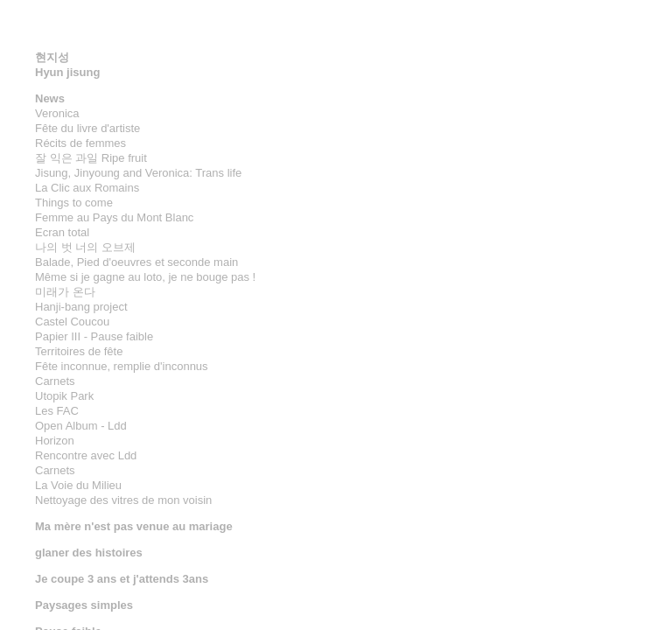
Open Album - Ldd (81, 426)
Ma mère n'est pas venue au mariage (134, 526)
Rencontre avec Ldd (86, 455)
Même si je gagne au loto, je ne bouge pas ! (145, 277)
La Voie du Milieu (78, 485)
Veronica (57, 113)
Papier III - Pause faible (94, 336)
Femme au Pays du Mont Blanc (114, 217)
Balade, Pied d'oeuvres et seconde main (136, 262)
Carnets (55, 381)
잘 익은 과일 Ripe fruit (91, 158)
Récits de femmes (80, 143)
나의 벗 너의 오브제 (85, 247)
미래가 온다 (65, 292)
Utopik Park (64, 396)
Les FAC (57, 411)
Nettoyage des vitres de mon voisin (123, 500)
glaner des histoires (89, 553)
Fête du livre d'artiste (87, 128)
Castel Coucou (72, 322)
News (50, 98)
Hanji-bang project (81, 307)
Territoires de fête (79, 351)
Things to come (74, 203)
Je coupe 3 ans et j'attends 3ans (122, 579)
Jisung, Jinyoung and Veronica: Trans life (138, 173)
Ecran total (62, 232)
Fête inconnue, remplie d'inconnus (122, 366)
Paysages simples (84, 605)
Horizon (55, 441)
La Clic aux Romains (87, 188)
